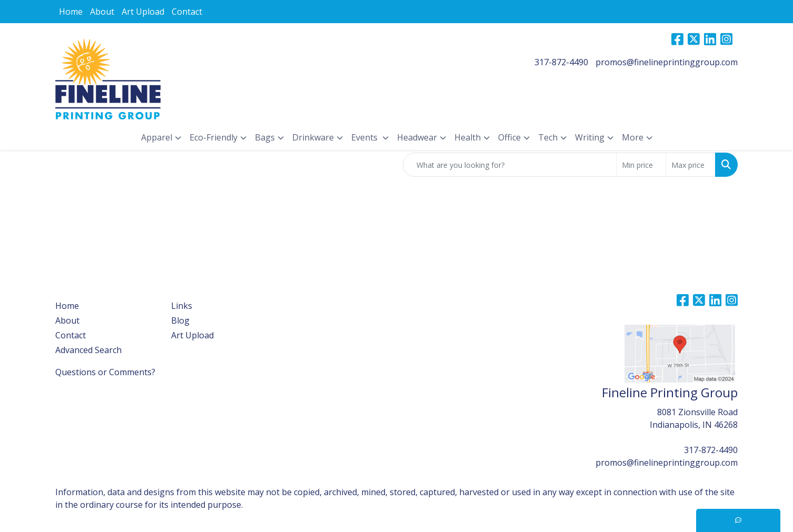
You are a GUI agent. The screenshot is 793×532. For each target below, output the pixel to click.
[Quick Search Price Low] (641, 165)
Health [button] (468, 137)
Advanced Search (88, 350)
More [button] (633, 137)
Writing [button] (590, 137)
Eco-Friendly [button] (214, 137)
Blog (180, 320)
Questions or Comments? (105, 372)
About (102, 12)
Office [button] (509, 137)
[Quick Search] (510, 165)
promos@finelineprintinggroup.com (667, 62)
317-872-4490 (561, 62)
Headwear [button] (417, 137)
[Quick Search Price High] (691, 165)
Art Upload (143, 12)
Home (71, 12)
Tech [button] (548, 137)
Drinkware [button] (313, 137)
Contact (187, 12)
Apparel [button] (157, 137)
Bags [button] (265, 137)
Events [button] (365, 137)
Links (182, 306)
